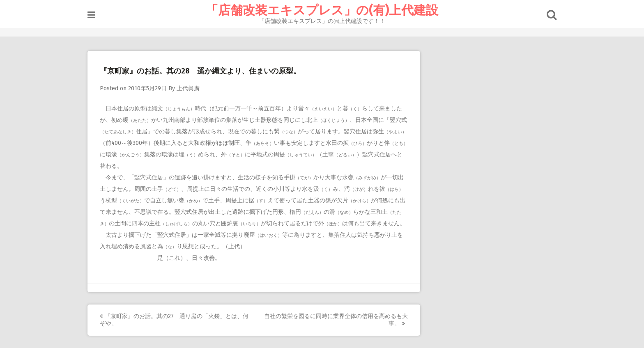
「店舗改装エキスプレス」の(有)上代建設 (322, 10)
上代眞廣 (188, 88)
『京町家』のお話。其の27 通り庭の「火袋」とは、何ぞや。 (174, 320)
